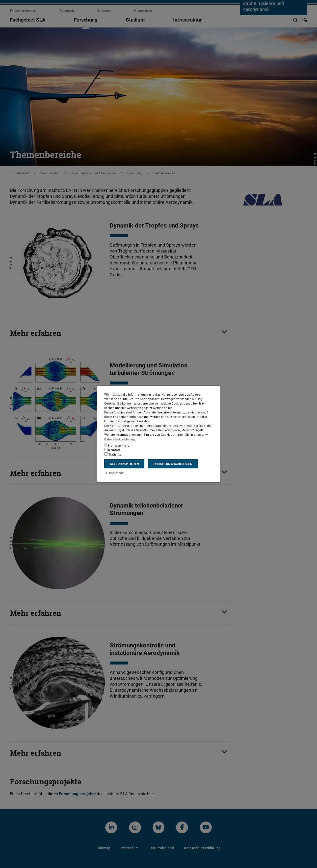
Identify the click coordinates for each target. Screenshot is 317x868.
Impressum (114, 473)
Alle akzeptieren (124, 464)
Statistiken (114, 454)
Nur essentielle (117, 445)
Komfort (112, 450)
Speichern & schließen (173, 464)
